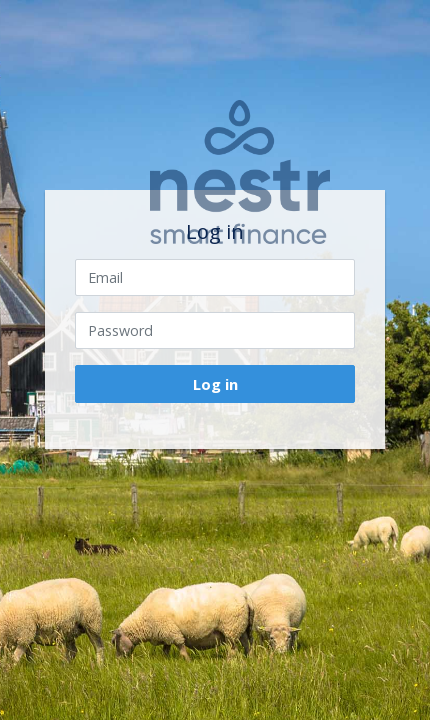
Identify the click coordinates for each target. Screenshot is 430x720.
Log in (215, 384)
